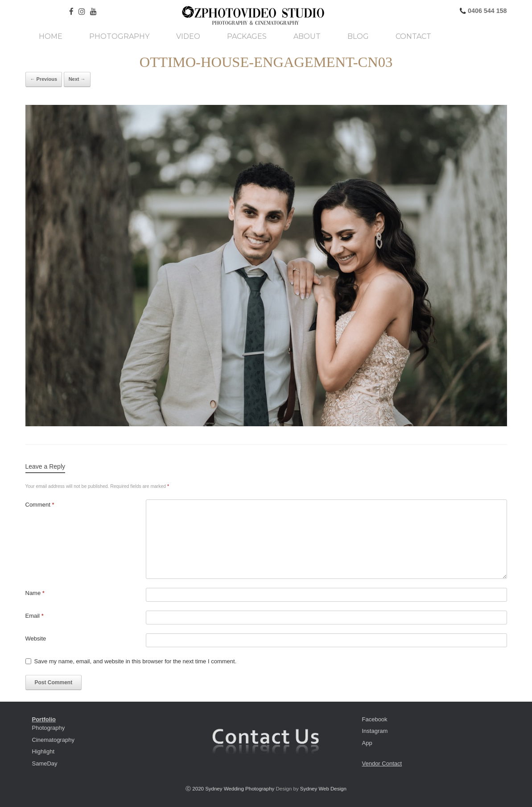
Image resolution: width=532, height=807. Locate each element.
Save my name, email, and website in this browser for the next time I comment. (136, 661)
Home (51, 37)
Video (188, 37)
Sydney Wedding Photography (240, 789)
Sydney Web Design (323, 789)
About (307, 37)
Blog (358, 37)
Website (36, 639)
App (367, 743)
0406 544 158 (486, 11)
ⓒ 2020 (195, 789)
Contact (413, 37)
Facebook (375, 719)
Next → (77, 79)
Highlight (43, 751)
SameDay (45, 763)
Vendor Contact (382, 763)
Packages (247, 37)
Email (35, 616)
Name (35, 593)
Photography (119, 37)
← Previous (44, 79)
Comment (40, 505)
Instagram (375, 731)
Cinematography (53, 740)
